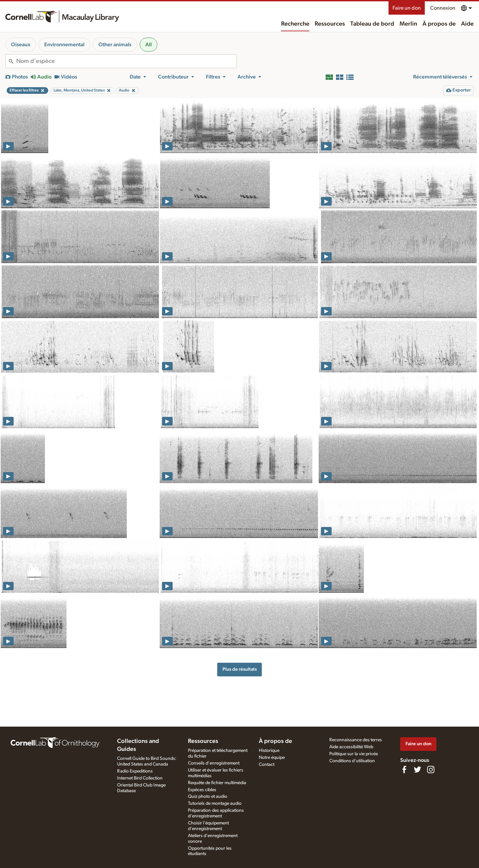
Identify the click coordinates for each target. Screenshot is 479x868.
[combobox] (126, 61)
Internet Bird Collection (140, 778)
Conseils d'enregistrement (214, 763)
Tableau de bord (372, 24)
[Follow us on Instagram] (431, 770)
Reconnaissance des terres (356, 740)
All (149, 45)
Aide (467, 24)
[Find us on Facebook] (404, 770)
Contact (267, 765)
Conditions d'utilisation (352, 761)
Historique (269, 751)
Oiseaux (21, 45)
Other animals (115, 45)
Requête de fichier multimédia (217, 783)
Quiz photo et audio (208, 796)
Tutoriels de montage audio (215, 803)
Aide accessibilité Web (351, 747)
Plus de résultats (240, 669)
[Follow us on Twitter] (417, 770)
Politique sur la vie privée (354, 754)
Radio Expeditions (135, 771)
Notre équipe (272, 758)
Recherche (295, 24)
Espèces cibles (202, 790)
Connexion (443, 8)
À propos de (439, 24)
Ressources (330, 24)
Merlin (408, 24)
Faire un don (407, 8)
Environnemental (64, 45)
